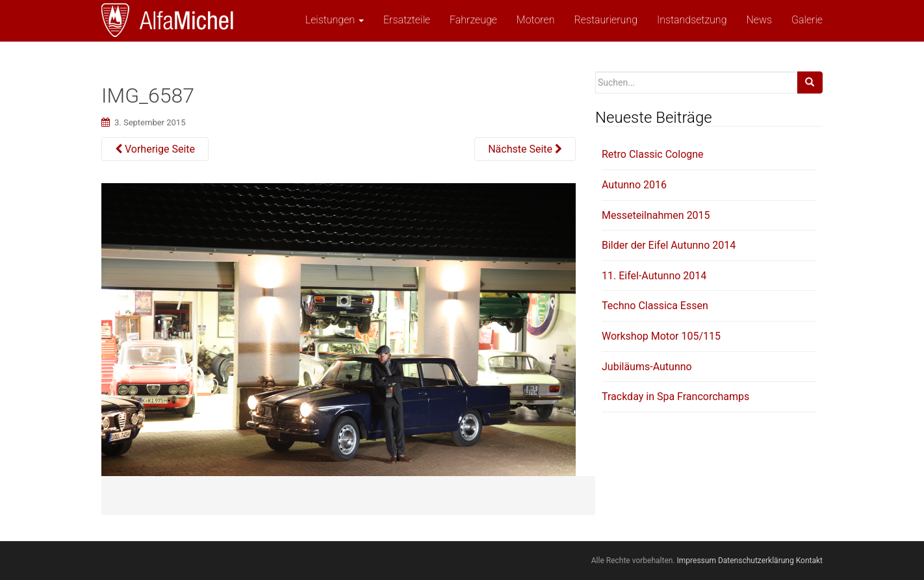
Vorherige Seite (155, 149)
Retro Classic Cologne (653, 154)
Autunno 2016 (634, 185)
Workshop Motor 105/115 (661, 336)
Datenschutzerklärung (756, 561)
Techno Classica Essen (655, 306)
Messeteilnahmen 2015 (656, 215)
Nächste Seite (525, 149)
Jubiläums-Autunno (647, 367)
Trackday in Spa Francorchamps (675, 397)
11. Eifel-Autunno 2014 (654, 276)
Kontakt (809, 561)
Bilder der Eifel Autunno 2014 (669, 245)
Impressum (697, 561)
